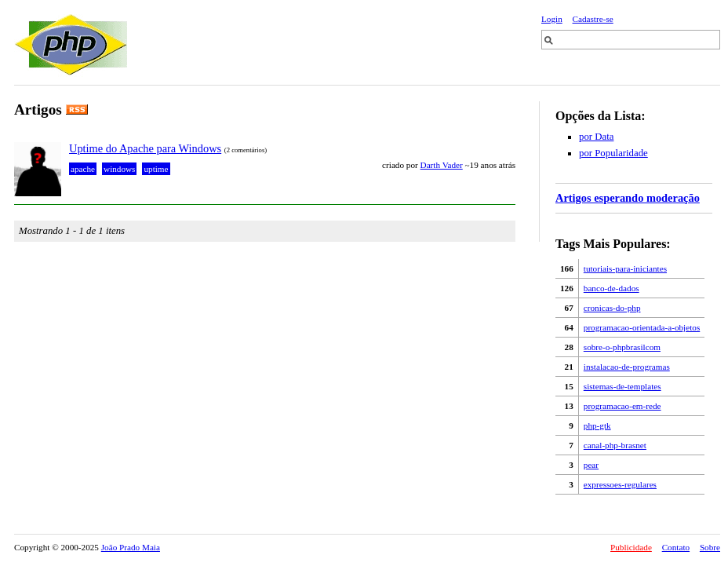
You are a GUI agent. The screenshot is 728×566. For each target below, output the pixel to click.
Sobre (710, 547)
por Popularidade (613, 153)
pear (591, 465)
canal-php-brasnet (615, 445)
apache (83, 169)
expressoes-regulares (620, 484)
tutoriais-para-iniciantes (625, 268)
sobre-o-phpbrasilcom (622, 347)
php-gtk (597, 425)
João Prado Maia (131, 547)
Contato (676, 547)
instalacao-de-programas (627, 367)
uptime (156, 169)
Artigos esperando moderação (628, 198)
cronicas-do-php (612, 308)
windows (119, 169)
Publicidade (631, 547)
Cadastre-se (593, 19)
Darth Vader (442, 165)
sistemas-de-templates (622, 386)
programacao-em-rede (622, 406)
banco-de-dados (612, 288)
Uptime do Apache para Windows (145, 148)
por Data (596, 137)
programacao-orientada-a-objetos (642, 327)
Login (552, 19)
